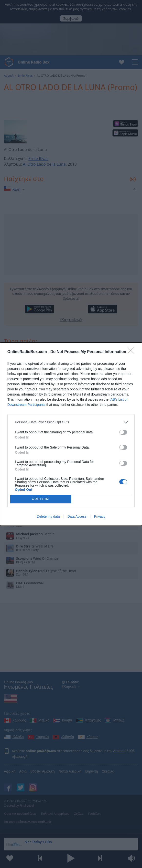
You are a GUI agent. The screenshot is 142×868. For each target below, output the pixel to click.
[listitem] (71, 422)
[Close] (132, 352)
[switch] (123, 432)
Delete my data (48, 516)
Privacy (100, 516)
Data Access (77, 516)
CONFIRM (40, 499)
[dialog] (71, 434)
